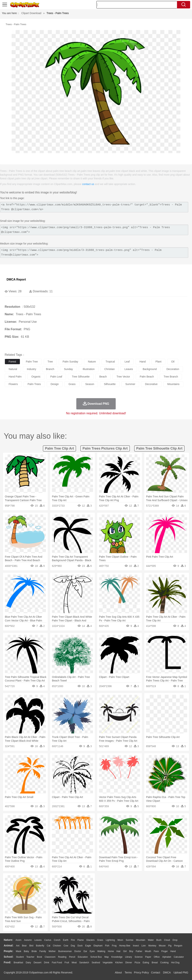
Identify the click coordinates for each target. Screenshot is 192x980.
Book (39, 957)
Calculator (179, 957)
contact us (88, 184)
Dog (73, 946)
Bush (159, 940)
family (43, 951)
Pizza (137, 963)
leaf (127, 362)
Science (139, 957)
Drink (47, 963)
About (118, 972)
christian (110, 369)
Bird (31, 946)
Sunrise (130, 940)
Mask (18, 951)
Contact (156, 972)
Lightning (110, 940)
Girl (125, 951)
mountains (173, 384)
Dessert (37, 963)
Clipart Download (31, 13)
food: (7, 962)
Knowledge (117, 957)
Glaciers (90, 940)
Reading (62, 957)
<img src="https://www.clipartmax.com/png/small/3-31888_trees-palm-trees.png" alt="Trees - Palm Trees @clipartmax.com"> (94, 230)
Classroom (50, 957)
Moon (120, 940)
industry (31, 369)
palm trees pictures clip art (105, 448)
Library (129, 957)
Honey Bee (125, 946)
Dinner (129, 963)
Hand (173, 951)
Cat (49, 946)
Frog (114, 946)
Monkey (152, 946)
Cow (66, 946)
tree (50, 362)
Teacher (30, 957)
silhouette (110, 384)
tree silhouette (81, 377)
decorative (151, 384)
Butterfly (40, 946)
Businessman (65, 951)
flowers (13, 384)
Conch (57, 940)
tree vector (123, 377)
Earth (66, 940)
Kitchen (119, 963)
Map (107, 957)
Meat (74, 963)
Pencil (72, 957)
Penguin (178, 946)
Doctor (78, 951)
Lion (144, 946)
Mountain (141, 940)
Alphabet (167, 957)
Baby (26, 951)
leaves (129, 369)
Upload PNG (181, 972)
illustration (89, 369)
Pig (170, 946)
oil (173, 362)
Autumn (28, 940)
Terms (128, 972)
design (55, 384)
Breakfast (18, 963)
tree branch (171, 377)
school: (9, 957)
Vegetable (108, 963)
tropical (110, 362)
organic (36, 377)
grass (72, 384)
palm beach (147, 377)
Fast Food (57, 963)
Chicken (57, 946)
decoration (173, 369)
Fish (107, 946)
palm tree (32, 362)
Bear (24, 946)
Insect (136, 946)
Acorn (18, 940)
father (139, 951)
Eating (146, 963)
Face (156, 951)
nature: (8, 940)
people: (9, 951)
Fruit (67, 963)
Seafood (96, 963)
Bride (34, 951)
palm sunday (70, 362)
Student (20, 957)
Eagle (88, 946)
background (150, 369)
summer (130, 384)
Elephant (98, 946)
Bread (155, 963)
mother (52, 951)
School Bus (96, 957)
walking (101, 951)
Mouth (148, 951)
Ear (85, 951)
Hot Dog (175, 963)
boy (131, 951)
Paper (148, 957)
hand (143, 362)
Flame (81, 940)
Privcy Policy (141, 972)
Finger (164, 951)
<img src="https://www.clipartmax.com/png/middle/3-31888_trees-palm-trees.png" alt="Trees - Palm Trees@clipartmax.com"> (94, 253)
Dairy (28, 963)
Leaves (38, 940)
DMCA (167, 972)
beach (103, 377)
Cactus (48, 940)
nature (92, 362)
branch (50, 369)
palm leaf (56, 377)
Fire (73, 940)
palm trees (34, 384)
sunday (68, 369)
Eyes (92, 951)
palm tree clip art (59, 448)
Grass (100, 940)
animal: (9, 945)
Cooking (164, 963)
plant (158, 362)
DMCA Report (16, 279)
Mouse (162, 946)
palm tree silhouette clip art (159, 448)
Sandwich (84, 963)
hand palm (15, 377)
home (111, 951)
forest (12, 362)
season (90, 384)
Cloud (167, 940)
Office (157, 957)
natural (13, 369)
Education (83, 957)
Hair (118, 951)
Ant (18, 946)
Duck (80, 946)
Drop (175, 940)
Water (151, 940)
